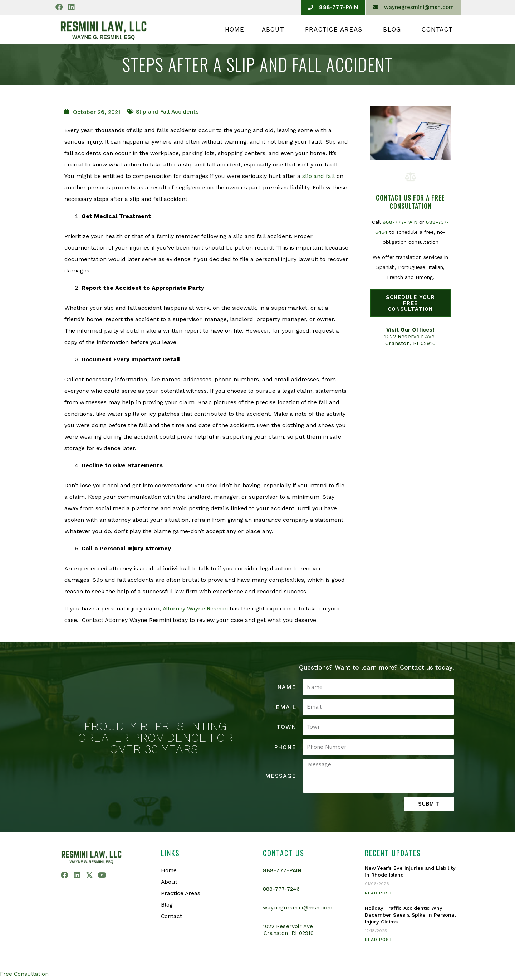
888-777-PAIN (400, 222)
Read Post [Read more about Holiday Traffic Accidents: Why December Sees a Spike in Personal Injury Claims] (379, 940)
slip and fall (318, 176)
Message (281, 776)
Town (286, 727)
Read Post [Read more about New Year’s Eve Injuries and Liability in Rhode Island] (379, 893)
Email (286, 707)
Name (287, 687)
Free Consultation (24, 974)
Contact (437, 29)
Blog (394, 29)
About (275, 29)
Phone (285, 747)
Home (235, 29)
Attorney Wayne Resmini (195, 609)
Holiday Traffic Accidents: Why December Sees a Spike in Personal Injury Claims (410, 915)
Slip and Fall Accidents (167, 112)
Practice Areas (336, 29)
